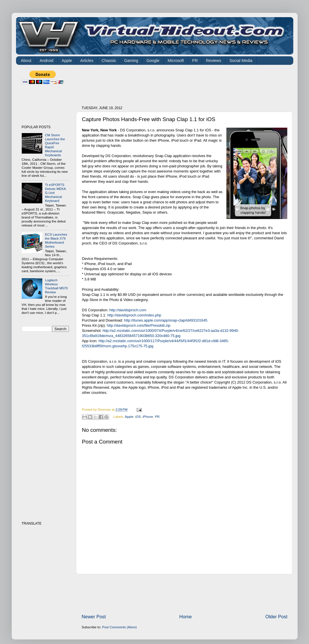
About (26, 61)
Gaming (131, 61)
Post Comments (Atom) (119, 627)
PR (195, 61)
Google (153, 61)
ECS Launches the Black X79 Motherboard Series (56, 240)
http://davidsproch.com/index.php (134, 315)
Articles (87, 61)
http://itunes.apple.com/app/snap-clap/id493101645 (166, 320)
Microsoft (176, 61)
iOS (138, 417)
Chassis (109, 61)
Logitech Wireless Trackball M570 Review (56, 286)
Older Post (276, 617)
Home (186, 617)
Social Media (241, 61)
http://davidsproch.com (128, 310)
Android (47, 61)
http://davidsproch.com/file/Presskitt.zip (139, 325)
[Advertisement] (186, 83)
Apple (67, 61)
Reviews (214, 61)
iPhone (148, 417)
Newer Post (94, 617)
